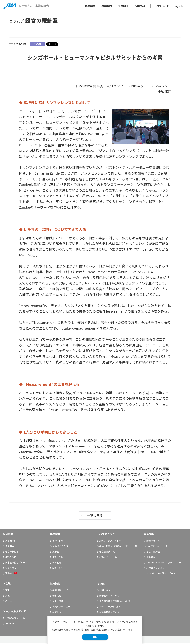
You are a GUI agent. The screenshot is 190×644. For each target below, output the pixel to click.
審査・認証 (58, 558)
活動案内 (11, 574)
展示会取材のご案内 (109, 596)
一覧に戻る (95, 516)
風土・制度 (58, 602)
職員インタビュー (61, 607)
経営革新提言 (12, 552)
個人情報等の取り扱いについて (115, 602)
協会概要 (10, 547)
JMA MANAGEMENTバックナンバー (164, 563)
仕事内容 (57, 596)
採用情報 (139, 6)
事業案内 (106, 6)
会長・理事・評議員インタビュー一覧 (118, 547)
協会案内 (90, 6)
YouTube (10, 624)
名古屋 (9, 602)
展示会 (56, 552)
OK (95, 637)
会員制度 (123, 6)
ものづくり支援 (60, 547)
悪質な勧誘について (109, 612)
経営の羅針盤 (153, 552)
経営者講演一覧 (107, 552)
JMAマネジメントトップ (111, 541)
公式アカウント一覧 (15, 618)
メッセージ (11, 541)
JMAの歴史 (11, 558)
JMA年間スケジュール (157, 547)
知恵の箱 (151, 558)
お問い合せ (162, 6)
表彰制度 (57, 563)
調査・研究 (58, 568)
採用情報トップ (60, 591)
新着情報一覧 (153, 541)
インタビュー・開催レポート (161, 574)
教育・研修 (58, 541)
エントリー (58, 612)
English (178, 6)
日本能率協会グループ (16, 563)
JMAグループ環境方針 (110, 607)
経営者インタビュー (156, 568)
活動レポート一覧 (108, 558)
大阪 (7, 596)
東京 (7, 591)
